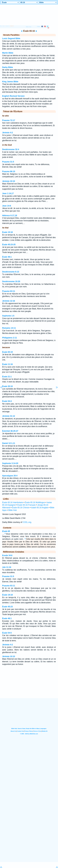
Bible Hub (12, 510)
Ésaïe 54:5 (7, 633)
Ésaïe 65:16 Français (26, 505)
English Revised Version (13, 96)
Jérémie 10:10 (9, 181)
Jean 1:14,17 (8, 193)
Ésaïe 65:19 (7, 352)
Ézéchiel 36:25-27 (10, 431)
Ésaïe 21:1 (7, 377)
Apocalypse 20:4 (10, 476)
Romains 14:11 (9, 328)
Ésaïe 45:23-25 (9, 245)
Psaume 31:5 (8, 162)
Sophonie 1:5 (8, 316)
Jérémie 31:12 (9, 416)
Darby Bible (8, 67)
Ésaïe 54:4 (7, 401)
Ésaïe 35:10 (7, 386)
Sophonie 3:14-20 (10, 463)
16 (25, 539)
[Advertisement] (29, 685)
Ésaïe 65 (6, 531)
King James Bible (10, 82)
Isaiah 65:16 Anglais (40, 508)
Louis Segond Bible (11, 38)
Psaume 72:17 (9, 120)
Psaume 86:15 (9, 171)
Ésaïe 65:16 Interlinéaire (13, 502)
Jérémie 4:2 (8, 133)
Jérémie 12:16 (9, 301)
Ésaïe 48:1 (7, 257)
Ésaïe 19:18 (7, 232)
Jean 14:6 (7, 206)
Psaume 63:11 (9, 291)
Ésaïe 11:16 (7, 364)
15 (5, 534)
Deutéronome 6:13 (11, 272)
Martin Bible (8, 53)
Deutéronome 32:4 (11, 149)
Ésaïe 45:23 (7, 607)
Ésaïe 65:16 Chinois (21, 508)
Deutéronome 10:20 (11, 281)
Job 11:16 (7, 567)
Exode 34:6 (7, 555)
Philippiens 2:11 (10, 338)
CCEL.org (27, 522)
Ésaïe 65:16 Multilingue (35, 502)
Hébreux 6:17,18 (10, 215)
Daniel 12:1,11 (9, 443)
